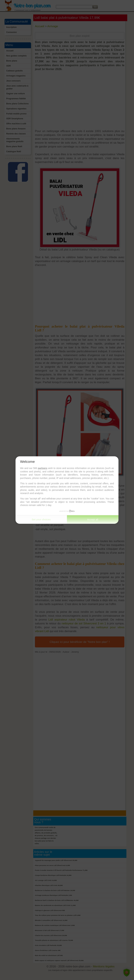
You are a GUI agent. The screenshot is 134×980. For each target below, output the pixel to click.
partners (43, 468)
